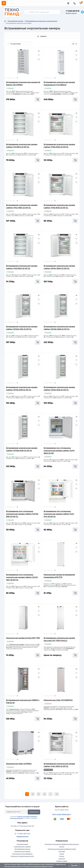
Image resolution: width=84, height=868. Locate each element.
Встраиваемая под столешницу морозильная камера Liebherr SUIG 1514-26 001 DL (59, 514)
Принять (74, 865)
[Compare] (39, 59)
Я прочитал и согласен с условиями (22, 817)
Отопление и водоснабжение (22, 854)
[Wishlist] (39, 55)
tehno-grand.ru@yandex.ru (62, 814)
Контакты (62, 859)
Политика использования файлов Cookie (62, 849)
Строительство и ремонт (22, 847)
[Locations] (68, 3)
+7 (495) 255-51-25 (72, 11)
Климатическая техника (22, 851)
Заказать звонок (71, 13)
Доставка (62, 851)
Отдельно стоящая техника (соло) (22, 856)
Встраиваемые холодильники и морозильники (41, 21)
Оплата (62, 856)
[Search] (26, 12)
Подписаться (34, 812)
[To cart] (38, 99)
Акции (62, 854)
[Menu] (4, 3)
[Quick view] (39, 51)
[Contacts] (74, 3)
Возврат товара (62, 861)
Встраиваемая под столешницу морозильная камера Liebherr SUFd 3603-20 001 (59, 451)
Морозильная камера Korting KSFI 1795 (23, 638)
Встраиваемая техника (15, 21)
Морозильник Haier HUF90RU (19, 764)
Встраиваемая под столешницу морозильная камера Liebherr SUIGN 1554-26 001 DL (22, 577)
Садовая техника (22, 844)
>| (57, 794)
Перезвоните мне (22, 836)
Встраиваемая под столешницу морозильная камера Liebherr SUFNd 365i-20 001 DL (22, 514)
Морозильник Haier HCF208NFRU (58, 700)
